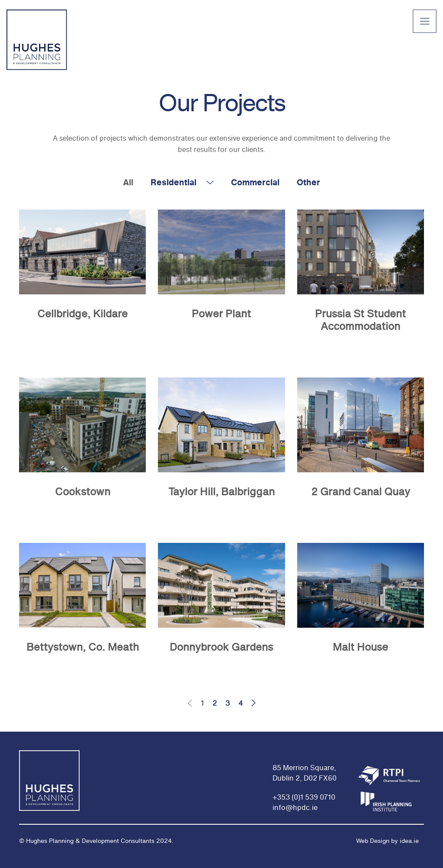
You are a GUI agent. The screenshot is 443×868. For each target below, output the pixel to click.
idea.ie (408, 841)
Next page (254, 703)
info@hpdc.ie (295, 807)
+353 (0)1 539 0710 (304, 797)
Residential (173, 182)
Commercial (255, 182)
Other (308, 182)
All (128, 182)
